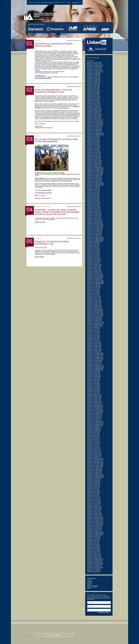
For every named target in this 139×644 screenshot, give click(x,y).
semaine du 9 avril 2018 (93, 392)
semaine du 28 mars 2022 (94, 207)
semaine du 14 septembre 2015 (95, 534)
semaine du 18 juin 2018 (94, 379)
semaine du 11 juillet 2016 (94, 483)
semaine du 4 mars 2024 (94, 108)
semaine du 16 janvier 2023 (94, 164)
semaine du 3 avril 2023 (93, 150)
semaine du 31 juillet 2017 (94, 428)
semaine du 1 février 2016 (94, 512)
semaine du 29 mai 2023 (94, 139)
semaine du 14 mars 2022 (94, 210)
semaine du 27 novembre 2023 (95, 123)
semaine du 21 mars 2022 (94, 209)
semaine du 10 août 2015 (94, 539)
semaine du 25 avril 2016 (94, 497)
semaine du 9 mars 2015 (94, 553)
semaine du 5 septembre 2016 (95, 478)
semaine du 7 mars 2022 (94, 211)
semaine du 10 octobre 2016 (95, 472)
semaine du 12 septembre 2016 (95, 476)
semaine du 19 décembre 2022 (95, 168)
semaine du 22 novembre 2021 (95, 226)
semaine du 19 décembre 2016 (95, 459)
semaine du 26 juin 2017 (94, 433)
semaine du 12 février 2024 (94, 112)
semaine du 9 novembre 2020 (95, 278)
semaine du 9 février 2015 (94, 556)
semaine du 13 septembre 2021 (95, 240)
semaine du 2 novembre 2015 (95, 525)
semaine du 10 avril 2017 (94, 445)
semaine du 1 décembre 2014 (95, 562)
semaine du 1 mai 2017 (93, 441)
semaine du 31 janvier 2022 (94, 218)
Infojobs (89, 584)
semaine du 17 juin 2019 (94, 329)
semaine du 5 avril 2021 (93, 256)
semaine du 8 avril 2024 (93, 101)
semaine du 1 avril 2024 (93, 102)
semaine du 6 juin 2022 (93, 194)
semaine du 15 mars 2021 (94, 260)
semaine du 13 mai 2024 (94, 94)
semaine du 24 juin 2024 (94, 86)
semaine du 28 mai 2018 (94, 383)
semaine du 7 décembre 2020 (95, 276)
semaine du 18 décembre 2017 (95, 405)
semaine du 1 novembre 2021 (95, 230)
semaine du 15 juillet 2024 (94, 82)
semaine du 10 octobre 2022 (95, 180)
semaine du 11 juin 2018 (94, 381)
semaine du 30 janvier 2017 (94, 453)
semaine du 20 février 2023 (94, 157)
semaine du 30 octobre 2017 (95, 415)
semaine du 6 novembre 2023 (95, 125)
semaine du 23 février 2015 (94, 554)
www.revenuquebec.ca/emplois (43, 78)
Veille (89, 588)
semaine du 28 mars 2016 (94, 501)
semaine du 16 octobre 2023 (95, 129)
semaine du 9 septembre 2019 (95, 325)
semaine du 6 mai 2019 (93, 334)
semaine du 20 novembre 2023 (95, 124)
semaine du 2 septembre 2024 (95, 72)
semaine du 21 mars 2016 (94, 502)
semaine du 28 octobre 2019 (95, 318)
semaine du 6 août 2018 (93, 374)
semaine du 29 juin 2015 (94, 540)
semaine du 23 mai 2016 (94, 491)
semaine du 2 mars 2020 (94, 299)
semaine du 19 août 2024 (94, 75)
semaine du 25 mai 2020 (94, 291)
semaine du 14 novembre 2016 (95, 465)
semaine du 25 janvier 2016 (94, 513)
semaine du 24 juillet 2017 (94, 430)
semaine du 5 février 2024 (94, 113)
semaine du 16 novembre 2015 (95, 524)
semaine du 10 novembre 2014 (95, 564)
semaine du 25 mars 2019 (94, 341)
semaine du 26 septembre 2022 (95, 183)
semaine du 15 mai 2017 (94, 438)
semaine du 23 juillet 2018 (94, 375)
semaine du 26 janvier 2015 (94, 557)
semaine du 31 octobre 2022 (95, 176)
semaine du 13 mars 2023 (94, 154)
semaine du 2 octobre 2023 (94, 132)
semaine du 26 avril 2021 (94, 252)
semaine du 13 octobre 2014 (95, 566)
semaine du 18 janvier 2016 (94, 515)
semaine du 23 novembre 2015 (95, 523)
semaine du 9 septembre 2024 (95, 71)
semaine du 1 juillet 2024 (94, 84)
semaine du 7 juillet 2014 (94, 572)
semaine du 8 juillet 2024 (94, 83)
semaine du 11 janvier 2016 (94, 516)
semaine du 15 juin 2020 (94, 288)
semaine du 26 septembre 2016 (95, 475)
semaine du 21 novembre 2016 (95, 464)
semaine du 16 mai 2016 (94, 493)
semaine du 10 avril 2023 (94, 148)
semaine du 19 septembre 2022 (95, 184)
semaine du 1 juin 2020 (93, 289)
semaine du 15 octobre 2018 (95, 362)
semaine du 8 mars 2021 (94, 262)
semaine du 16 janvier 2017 (94, 456)
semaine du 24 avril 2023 (94, 146)
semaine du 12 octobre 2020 (95, 280)
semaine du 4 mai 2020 (93, 295)
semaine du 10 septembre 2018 (95, 368)
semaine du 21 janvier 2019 (94, 351)
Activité (89, 580)
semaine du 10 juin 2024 (94, 88)
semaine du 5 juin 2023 (93, 138)
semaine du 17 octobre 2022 (95, 179)
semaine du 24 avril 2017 (94, 442)
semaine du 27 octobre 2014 (95, 565)
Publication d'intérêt (92, 587)
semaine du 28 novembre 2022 (95, 170)
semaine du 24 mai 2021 (94, 247)
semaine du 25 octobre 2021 (95, 232)
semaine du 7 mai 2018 (93, 386)
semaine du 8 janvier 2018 (94, 404)
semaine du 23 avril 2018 (94, 389)
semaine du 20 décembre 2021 (95, 222)
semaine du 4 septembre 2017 (95, 426)
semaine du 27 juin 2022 (94, 191)
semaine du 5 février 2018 (94, 400)
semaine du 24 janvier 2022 (94, 220)
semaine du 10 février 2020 (94, 303)
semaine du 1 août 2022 (93, 189)
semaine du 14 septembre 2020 (95, 284)
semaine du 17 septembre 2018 (95, 367)
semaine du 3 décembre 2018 (95, 356)
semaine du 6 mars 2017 (94, 449)
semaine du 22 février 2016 (94, 508)
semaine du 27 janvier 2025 (94, 62)
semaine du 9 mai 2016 (93, 494)
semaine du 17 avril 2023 (94, 147)
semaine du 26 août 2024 (94, 73)
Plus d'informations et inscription (43, 193)
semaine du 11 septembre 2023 (95, 135)
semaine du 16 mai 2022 (94, 198)
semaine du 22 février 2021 (94, 265)
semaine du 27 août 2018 (94, 371)
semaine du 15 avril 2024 (94, 99)
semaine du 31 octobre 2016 (95, 468)
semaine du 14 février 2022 (94, 215)
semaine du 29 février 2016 (94, 506)
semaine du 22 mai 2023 (94, 140)
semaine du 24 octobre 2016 (95, 469)
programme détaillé (46, 190)
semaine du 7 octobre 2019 (94, 321)
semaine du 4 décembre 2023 (95, 121)
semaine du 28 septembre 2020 (95, 281)
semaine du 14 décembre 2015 (95, 519)
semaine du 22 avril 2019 (94, 336)
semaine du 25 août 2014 (94, 569)
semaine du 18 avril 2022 (94, 203)
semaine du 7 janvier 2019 (94, 352)
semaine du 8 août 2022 (93, 188)
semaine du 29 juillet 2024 (94, 79)
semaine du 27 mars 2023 (94, 151)
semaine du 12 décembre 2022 (95, 169)
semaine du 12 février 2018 (94, 398)
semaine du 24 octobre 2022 (95, 177)
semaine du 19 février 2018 (94, 397)
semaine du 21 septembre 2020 (95, 282)
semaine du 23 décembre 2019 (95, 310)
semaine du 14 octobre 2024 (95, 68)
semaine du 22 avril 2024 (94, 98)
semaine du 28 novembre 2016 (95, 463)
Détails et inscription (40, 222)
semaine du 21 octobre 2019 (95, 319)
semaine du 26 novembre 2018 (95, 357)
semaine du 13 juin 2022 (94, 192)
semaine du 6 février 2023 (94, 159)
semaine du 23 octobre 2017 (95, 416)
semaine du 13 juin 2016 (94, 487)
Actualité (89, 582)
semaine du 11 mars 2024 (94, 106)
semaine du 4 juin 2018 (93, 382)
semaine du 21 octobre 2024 (95, 67)
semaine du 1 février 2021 (94, 269)
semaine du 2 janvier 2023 (94, 166)
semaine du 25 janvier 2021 (94, 270)
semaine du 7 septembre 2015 (95, 535)
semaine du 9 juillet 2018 (94, 378)
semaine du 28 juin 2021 (94, 244)
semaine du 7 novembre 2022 (95, 174)
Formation (90, 583)
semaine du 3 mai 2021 (93, 251)
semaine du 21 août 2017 (94, 427)
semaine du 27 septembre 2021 (95, 237)
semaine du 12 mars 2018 (94, 394)
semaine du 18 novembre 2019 (95, 315)
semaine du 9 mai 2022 (93, 199)
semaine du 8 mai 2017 (93, 439)
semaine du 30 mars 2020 (94, 296)
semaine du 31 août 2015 (94, 536)
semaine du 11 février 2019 (94, 347)
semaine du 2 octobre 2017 (94, 420)
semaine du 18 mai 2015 (94, 546)
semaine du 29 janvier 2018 (94, 401)
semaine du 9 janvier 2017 (94, 457)
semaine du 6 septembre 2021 (95, 241)
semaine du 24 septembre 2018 (95, 366)
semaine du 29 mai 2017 (94, 435)
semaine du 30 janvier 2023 (94, 161)
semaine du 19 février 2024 (94, 110)
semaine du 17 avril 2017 (94, 444)
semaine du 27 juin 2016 (94, 484)
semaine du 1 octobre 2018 (94, 364)
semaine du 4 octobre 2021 (94, 236)
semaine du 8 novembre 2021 (95, 229)
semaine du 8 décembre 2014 (95, 561)
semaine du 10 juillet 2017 (94, 431)
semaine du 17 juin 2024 (94, 87)
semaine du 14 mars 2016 (94, 504)
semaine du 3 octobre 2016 (94, 474)
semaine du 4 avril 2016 (93, 500)
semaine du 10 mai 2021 (94, 250)
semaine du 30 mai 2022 (94, 195)
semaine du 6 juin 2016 (93, 489)
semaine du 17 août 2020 (94, 285)
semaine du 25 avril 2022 (94, 202)
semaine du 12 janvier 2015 (94, 558)
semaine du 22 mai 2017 (94, 437)
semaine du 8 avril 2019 (93, 338)
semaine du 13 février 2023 (94, 158)
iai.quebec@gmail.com (64, 108)
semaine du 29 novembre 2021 (95, 225)
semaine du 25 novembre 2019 (95, 314)
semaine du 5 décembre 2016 (95, 461)
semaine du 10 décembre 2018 (95, 355)
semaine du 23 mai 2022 (94, 196)
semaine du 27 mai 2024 (94, 91)
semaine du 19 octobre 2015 (95, 528)
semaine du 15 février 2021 (94, 266)
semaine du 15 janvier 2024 (94, 117)
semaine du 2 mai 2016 (93, 495)
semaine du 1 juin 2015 (93, 543)
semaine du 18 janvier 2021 (94, 271)
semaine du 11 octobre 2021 (95, 235)
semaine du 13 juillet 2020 (94, 286)
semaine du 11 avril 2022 (94, 204)
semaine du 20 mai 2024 (94, 92)
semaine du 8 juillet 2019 (94, 327)
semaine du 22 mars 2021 (94, 259)
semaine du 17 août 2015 (94, 538)
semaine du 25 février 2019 (94, 344)
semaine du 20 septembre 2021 (95, 239)
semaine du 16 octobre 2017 (95, 418)
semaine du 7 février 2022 (94, 217)
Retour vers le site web (93, 58)
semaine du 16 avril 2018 (94, 390)
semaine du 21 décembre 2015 (95, 517)
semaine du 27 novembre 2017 (95, 409)
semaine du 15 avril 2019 (94, 337)
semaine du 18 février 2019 (94, 345)
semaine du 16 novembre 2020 (95, 277)
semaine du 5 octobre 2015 (94, 531)
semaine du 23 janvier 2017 (94, 454)
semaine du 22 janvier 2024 (94, 116)
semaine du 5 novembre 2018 (95, 360)
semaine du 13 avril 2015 (94, 550)
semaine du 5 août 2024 (93, 77)
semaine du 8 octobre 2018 (94, 363)
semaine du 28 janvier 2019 (94, 349)
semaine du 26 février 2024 (94, 109)
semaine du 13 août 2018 (94, 372)
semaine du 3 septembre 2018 (95, 370)
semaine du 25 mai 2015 (94, 545)
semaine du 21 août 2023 (94, 136)
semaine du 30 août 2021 (94, 243)
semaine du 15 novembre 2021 (95, 228)
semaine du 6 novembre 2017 (95, 413)
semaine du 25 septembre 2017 (95, 422)
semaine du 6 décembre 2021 (95, 224)
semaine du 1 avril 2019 (93, 340)
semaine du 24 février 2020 (94, 300)
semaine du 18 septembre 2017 (95, 423)
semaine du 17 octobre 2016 (95, 471)
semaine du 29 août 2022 (94, 187)
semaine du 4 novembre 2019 (95, 316)
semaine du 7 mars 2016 (94, 505)
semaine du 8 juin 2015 (93, 542)
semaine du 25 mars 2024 (94, 103)
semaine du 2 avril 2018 (93, 393)
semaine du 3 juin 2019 (93, 330)
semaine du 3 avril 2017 (93, 446)
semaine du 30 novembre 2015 (95, 521)
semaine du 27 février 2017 (94, 450)
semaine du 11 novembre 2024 (95, 65)
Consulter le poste (40, 76)
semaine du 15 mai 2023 (94, 142)
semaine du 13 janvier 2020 (94, 308)
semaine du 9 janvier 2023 (94, 165)
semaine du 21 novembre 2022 (95, 172)
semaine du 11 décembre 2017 (95, 407)
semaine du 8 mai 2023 (93, 143)
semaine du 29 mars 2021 (94, 258)
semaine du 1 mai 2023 (93, 144)
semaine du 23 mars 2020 (94, 297)
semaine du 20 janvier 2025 (94, 64)
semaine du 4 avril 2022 (93, 206)
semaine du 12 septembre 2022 (95, 185)
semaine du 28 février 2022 (94, 213)
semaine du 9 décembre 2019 (95, 311)
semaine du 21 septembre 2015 (95, 532)
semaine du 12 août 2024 (94, 76)
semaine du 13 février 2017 (94, 452)
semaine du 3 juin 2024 (93, 90)
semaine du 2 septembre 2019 (95, 326)
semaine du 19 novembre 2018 (95, 359)
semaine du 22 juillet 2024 (94, 80)
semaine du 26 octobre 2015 (95, 527)
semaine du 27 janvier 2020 (94, 306)
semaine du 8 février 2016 (94, 510)
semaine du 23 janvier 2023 (94, 162)
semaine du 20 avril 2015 (94, 549)
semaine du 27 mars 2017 (94, 448)
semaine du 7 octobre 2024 (94, 69)
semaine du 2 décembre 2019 (95, 312)
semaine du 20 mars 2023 (94, 153)
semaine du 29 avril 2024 (94, 97)
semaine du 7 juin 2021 (93, 245)
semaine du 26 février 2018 (94, 396)
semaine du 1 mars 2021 (94, 263)
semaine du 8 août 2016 (93, 482)
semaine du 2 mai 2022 (93, 200)
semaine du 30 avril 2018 (94, 388)
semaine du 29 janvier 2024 (94, 114)
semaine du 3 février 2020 (94, 304)
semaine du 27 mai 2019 (94, 332)
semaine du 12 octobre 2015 (95, 530)
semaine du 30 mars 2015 (94, 551)
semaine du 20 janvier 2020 (94, 307)
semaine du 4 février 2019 (94, 348)
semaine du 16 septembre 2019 (95, 323)
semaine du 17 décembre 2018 (95, 353)
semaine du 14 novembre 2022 (95, 173)
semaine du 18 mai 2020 (94, 292)
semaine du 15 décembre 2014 (95, 560)
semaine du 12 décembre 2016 (95, 460)
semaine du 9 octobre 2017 (94, 419)
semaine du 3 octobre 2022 (94, 181)
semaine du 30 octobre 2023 (95, 127)
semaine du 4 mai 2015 (93, 547)
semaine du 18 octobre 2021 (95, 233)
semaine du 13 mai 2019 (94, 333)
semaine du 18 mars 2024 (94, 105)
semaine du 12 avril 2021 (94, 255)
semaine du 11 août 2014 (94, 571)
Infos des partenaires (93, 586)
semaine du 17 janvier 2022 (94, 221)
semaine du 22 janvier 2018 (94, 403)
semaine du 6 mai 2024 (93, 95)
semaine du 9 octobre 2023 (94, 131)
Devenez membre (40, 257)
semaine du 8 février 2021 (94, 267)
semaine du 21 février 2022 (94, 214)
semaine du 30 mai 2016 (94, 490)
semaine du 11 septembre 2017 (95, 424)
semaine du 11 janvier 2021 (94, 273)
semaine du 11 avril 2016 (94, 498)
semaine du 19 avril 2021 (94, 254)
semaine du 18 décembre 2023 (95, 120)
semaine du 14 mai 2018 (94, 385)
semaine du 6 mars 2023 (94, 155)
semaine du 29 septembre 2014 (95, 568)
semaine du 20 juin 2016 (94, 486)
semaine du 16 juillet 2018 (94, 377)
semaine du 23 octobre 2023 (95, 128)
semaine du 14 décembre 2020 (95, 274)
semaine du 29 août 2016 (94, 479)
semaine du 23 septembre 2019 (95, 322)
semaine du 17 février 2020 (94, 301)
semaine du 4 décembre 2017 (95, 408)
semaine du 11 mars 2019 (94, 342)
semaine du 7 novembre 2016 (95, 467)
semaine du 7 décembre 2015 (95, 520)
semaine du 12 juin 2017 (94, 434)
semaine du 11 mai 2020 (94, 293)
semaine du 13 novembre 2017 (95, 412)
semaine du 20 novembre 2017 (95, 411)
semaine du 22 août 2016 (94, 480)
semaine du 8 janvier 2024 (94, 118)
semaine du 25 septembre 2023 (95, 133)
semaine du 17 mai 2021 (94, 248)
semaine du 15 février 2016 (94, 509)
